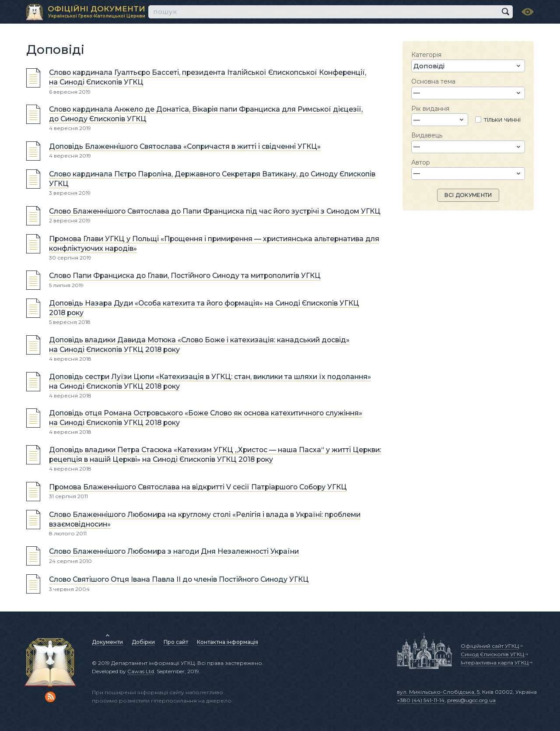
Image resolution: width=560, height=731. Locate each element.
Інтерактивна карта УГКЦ (495, 662)
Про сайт (176, 642)
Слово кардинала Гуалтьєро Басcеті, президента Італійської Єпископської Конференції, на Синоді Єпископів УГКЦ (208, 78)
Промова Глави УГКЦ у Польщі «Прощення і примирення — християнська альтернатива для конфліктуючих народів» (214, 244)
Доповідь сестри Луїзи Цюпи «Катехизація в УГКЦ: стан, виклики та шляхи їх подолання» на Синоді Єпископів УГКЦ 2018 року (210, 381)
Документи (107, 642)
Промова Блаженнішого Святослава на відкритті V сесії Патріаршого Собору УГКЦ (198, 487)
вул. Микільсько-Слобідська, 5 (438, 692)
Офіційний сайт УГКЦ (490, 646)
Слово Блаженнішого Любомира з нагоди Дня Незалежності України (174, 552)
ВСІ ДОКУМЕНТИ (468, 195)
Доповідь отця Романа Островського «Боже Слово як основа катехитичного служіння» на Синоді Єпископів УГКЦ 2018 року (206, 418)
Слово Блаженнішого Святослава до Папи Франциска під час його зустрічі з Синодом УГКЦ (215, 211)
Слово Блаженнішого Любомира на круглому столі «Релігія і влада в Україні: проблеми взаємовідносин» (205, 519)
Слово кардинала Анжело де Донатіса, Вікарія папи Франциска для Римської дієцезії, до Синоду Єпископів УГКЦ (206, 114)
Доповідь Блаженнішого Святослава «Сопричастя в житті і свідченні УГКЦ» (185, 146)
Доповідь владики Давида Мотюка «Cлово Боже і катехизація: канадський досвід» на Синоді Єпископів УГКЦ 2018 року (199, 345)
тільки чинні (502, 119)
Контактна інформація (227, 642)
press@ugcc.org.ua (471, 700)
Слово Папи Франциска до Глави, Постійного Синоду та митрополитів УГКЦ (185, 276)
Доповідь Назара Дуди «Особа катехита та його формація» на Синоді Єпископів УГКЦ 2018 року (204, 308)
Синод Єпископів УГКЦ (492, 654)
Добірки (143, 642)
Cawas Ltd (141, 671)
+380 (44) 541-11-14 (421, 700)
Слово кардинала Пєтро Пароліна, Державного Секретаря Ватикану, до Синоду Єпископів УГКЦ (212, 179)
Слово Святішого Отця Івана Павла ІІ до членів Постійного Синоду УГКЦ (179, 580)
